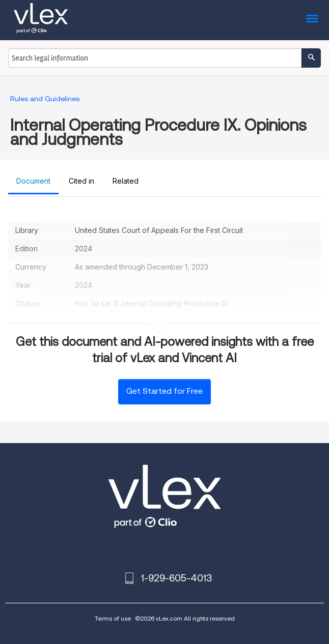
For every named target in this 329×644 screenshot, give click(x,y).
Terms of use (113, 618)
